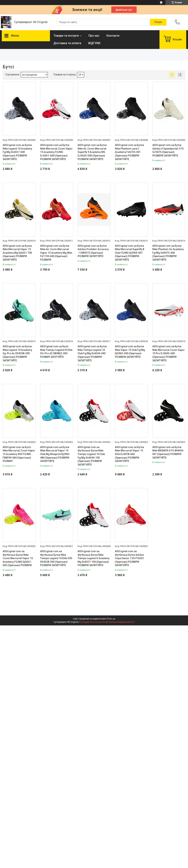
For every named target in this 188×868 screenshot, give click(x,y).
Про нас (94, 36)
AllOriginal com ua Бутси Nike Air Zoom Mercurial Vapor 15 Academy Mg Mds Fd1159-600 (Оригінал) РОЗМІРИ (56, 253)
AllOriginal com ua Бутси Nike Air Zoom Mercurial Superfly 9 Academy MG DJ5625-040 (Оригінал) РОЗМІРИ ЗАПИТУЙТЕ (92, 152)
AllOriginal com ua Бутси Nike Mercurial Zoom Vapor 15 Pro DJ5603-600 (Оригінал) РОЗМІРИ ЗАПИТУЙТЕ (169, 353)
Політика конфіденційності (121, 622)
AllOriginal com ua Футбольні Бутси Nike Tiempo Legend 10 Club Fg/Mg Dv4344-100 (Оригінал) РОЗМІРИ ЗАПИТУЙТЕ (91, 456)
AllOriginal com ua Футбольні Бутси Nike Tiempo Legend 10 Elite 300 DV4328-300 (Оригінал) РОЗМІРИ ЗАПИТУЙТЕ (56, 558)
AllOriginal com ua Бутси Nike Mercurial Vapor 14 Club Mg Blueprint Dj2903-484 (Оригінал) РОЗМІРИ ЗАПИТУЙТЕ (55, 454)
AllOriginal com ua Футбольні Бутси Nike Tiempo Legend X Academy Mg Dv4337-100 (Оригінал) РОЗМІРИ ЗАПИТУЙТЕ (94, 558)
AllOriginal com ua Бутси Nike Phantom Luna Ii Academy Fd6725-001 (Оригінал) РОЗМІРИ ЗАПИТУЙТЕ (129, 152)
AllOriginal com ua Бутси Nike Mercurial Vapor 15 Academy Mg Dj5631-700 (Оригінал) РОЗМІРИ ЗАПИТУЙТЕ (17, 253)
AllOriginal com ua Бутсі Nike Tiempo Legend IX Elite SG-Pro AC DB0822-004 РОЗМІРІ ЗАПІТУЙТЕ (56, 352)
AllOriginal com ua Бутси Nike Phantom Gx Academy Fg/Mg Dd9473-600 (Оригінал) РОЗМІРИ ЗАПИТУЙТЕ (168, 253)
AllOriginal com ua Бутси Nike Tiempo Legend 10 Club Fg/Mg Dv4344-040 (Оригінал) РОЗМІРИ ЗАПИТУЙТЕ (92, 353)
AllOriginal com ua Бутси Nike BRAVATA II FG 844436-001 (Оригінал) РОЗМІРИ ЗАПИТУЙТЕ (168, 452)
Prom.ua (111, 619)
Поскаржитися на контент (93, 622)
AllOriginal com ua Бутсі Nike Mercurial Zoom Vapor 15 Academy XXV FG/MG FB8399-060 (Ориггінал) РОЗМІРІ (19, 454)
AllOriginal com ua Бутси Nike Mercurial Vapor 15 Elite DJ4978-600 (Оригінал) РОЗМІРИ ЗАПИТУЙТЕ (129, 454)
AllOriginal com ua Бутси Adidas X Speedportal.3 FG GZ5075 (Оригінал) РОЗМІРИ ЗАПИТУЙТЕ (168, 150)
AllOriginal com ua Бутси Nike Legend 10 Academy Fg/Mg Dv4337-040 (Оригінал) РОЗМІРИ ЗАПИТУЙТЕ (17, 152)
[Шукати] (158, 22)
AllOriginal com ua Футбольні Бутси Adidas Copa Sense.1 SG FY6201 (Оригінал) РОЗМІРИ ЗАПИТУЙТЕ (129, 558)
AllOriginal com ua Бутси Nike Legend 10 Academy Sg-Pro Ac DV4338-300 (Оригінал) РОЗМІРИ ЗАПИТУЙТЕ (17, 353)
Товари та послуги (66, 36)
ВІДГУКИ (94, 43)
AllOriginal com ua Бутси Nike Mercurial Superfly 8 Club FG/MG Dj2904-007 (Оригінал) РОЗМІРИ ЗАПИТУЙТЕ (129, 253)
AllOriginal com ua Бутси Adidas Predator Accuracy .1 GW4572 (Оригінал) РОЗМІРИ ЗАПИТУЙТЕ (93, 251)
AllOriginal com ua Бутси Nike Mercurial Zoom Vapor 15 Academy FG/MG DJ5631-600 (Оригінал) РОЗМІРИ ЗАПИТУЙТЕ (56, 152)
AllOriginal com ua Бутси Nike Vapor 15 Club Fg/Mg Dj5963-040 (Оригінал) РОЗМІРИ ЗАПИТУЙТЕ (130, 352)
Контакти (113, 36)
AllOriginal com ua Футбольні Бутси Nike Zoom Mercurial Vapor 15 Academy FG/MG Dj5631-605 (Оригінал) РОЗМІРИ (18, 558)
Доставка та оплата (67, 43)
